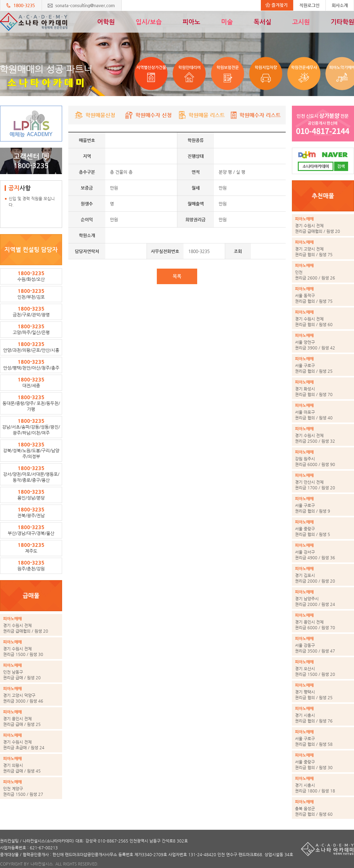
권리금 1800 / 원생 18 (323, 784)
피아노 (191, 22)
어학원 (106, 22)
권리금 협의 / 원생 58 (323, 738)
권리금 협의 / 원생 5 (323, 528)
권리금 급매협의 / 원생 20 (31, 625)
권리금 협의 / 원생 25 (323, 365)
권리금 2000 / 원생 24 (323, 598)
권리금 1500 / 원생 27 (31, 788)
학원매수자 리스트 (255, 115)
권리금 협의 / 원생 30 (323, 761)
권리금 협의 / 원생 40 (323, 411)
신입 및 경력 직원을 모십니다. (32, 202)
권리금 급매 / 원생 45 (31, 764)
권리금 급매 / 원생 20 (31, 671)
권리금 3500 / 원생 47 (323, 644)
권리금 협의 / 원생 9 (323, 505)
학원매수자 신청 (148, 115)
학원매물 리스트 (201, 115)
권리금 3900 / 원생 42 (323, 341)
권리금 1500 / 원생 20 (323, 668)
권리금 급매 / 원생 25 (31, 718)
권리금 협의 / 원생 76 (323, 714)
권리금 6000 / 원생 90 (323, 458)
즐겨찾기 (277, 5)
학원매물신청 (95, 115)
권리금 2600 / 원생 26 (323, 271)
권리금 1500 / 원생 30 (31, 648)
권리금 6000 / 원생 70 (323, 621)
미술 (227, 22)
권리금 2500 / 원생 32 (323, 435)
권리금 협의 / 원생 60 (323, 318)
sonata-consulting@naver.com (85, 5)
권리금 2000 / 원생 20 (323, 575)
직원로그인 (309, 5)
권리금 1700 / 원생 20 (323, 481)
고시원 (301, 22)
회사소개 (340, 5)
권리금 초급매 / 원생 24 (31, 741)
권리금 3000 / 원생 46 (31, 695)
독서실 (263, 22)
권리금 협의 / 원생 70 (323, 388)
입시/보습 (149, 22)
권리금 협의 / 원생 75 (323, 248)
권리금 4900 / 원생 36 (323, 551)
